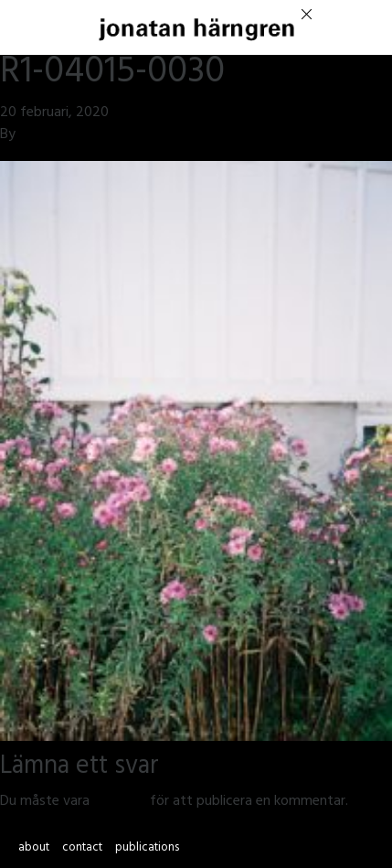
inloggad (120, 802)
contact (82, 849)
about (34, 849)
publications (147, 849)
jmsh (33, 135)
